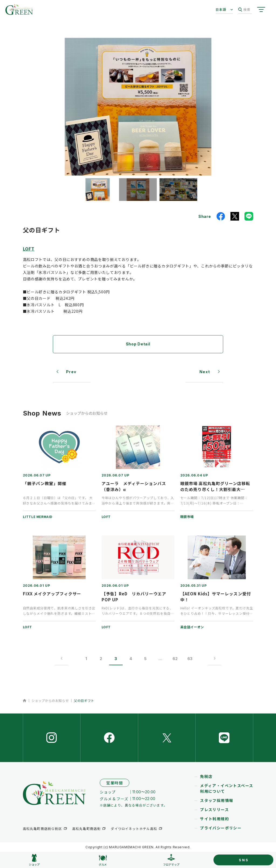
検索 (244, 10)
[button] (98, 190)
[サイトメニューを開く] (261, 9)
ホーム (25, 701)
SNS (244, 860)
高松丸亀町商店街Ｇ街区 (42, 828)
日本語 (221, 9)
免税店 (206, 776)
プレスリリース (214, 809)
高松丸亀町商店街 (87, 828)
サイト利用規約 (215, 819)
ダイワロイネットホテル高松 (134, 828)
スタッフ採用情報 (217, 800)
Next (205, 372)
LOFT (29, 249)
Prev (71, 372)
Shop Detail (138, 344)
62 (175, 659)
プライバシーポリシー (221, 828)
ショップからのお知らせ (50, 700)
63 (190, 659)
